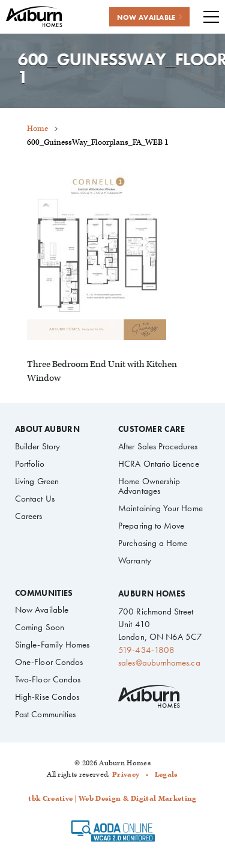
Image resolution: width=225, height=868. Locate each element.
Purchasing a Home (153, 543)
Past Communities (45, 714)
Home (37, 129)
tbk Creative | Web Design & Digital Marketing (112, 799)
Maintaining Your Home (160, 508)
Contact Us (35, 499)
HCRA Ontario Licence (158, 464)
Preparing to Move (151, 526)
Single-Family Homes (52, 645)
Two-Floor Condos (48, 679)
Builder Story (37, 446)
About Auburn (47, 429)
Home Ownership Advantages (149, 486)
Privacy (126, 775)
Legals (166, 775)
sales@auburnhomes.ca (159, 663)
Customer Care (151, 429)
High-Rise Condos (47, 697)
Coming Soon (40, 627)
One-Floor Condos (49, 662)
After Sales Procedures (158, 446)
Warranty (135, 560)
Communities (44, 593)
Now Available (42, 610)
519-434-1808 (146, 650)
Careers (29, 516)
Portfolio (30, 464)
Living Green (37, 481)
